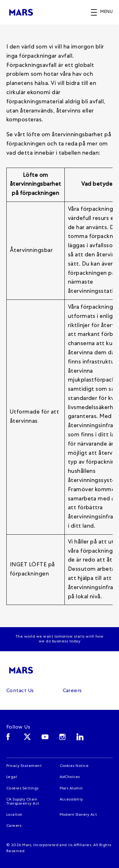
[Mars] (23, 670)
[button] (105, 12)
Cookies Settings (23, 789)
